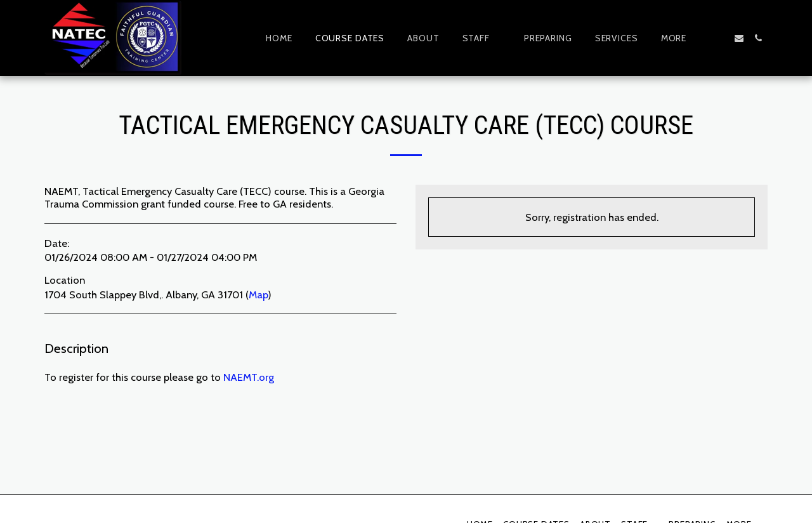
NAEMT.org (249, 377)
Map (258, 295)
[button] (482, 38)
